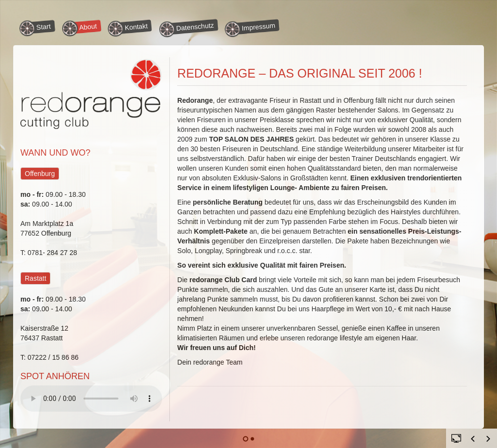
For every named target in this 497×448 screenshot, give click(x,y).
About (81, 27)
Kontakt (129, 27)
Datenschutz (188, 28)
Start (37, 28)
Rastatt (35, 278)
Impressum (252, 28)
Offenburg (40, 174)
